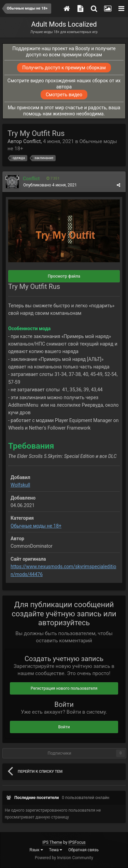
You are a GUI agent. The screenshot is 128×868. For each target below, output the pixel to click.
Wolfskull (20, 485)
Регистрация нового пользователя (64, 688)
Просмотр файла (64, 276)
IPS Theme (52, 842)
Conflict (32, 141)
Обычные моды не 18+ (36, 526)
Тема (56, 850)
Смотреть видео (64, 95)
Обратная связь (83, 850)
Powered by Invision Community (64, 858)
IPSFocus (77, 842)
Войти (64, 727)
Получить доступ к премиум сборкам (64, 68)
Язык (36, 850)
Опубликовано (50, 185)
